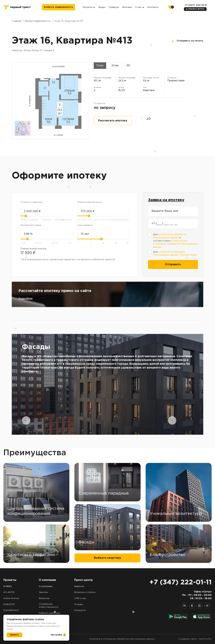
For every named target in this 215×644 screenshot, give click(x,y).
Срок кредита (85, 225)
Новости (79, 586)
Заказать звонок (196, 9)
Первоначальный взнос (90, 202)
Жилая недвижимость (38, 21)
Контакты (153, 7)
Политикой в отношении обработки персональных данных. (175, 244)
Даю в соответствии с (175, 241)
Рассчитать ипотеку (113, 121)
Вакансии (44, 598)
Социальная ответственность (49, 606)
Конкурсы (80, 610)
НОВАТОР (9, 604)
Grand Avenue (11, 598)
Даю (175, 254)
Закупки (43, 592)
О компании (46, 586)
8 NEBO (8, 586)
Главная (17, 21)
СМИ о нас (80, 598)
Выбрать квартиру (107, 558)
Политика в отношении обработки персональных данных (122, 639)
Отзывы (79, 604)
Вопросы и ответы (85, 592)
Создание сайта (188, 639)
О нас (139, 7)
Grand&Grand (11, 610)
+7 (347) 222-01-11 (196, 5)
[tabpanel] (107, 384)
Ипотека (127, 7)
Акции (102, 7)
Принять (14, 635)
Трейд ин (114, 7)
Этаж (115, 66)
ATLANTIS (9, 592)
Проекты (89, 7)
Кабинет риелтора (49, 613)
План (100, 66)
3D (128, 66)
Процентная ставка (31, 225)
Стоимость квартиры (31, 202)
